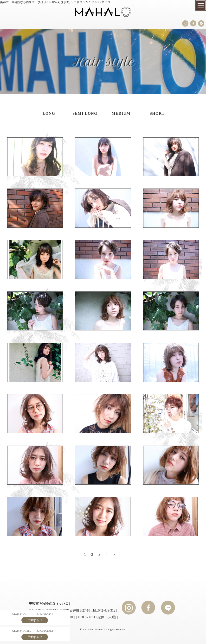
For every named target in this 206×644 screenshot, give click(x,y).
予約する (33, 620)
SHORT (157, 113)
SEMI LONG (85, 113)
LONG (49, 113)
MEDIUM (121, 113)
